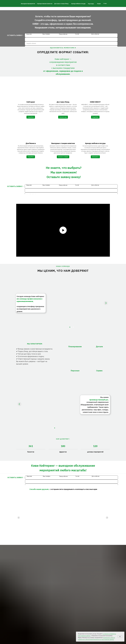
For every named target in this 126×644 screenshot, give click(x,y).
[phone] (71, 39)
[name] (71, 35)
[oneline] (71, 43)
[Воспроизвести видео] (63, 230)
